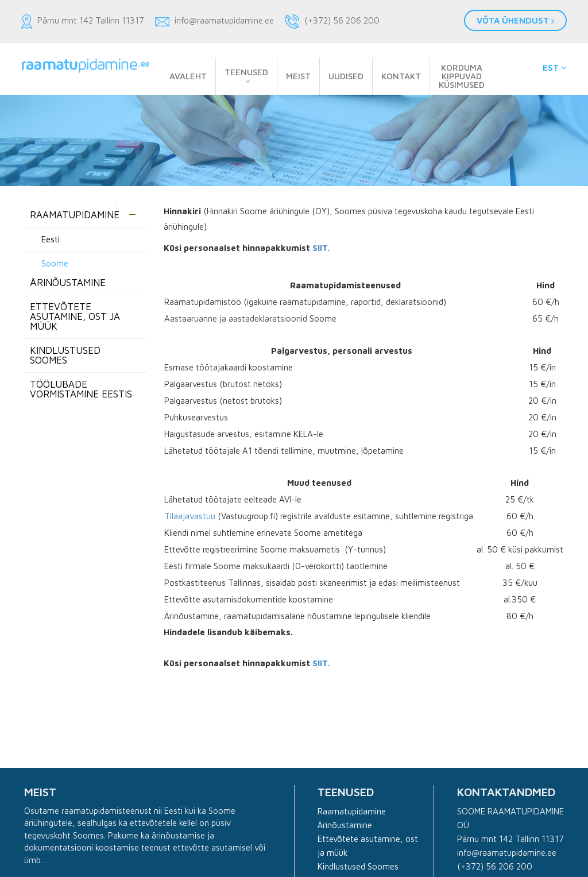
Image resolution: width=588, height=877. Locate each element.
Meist (298, 76)
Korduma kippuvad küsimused (462, 76)
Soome (55, 263)
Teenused (246, 72)
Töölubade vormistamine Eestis (81, 389)
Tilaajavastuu (190, 516)
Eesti (51, 239)
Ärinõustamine (345, 825)
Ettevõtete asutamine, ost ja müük (75, 316)
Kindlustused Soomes (65, 355)
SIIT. (321, 248)
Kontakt (401, 76)
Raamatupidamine (75, 215)
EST (555, 67)
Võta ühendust (515, 20)
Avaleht (188, 76)
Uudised (346, 76)
